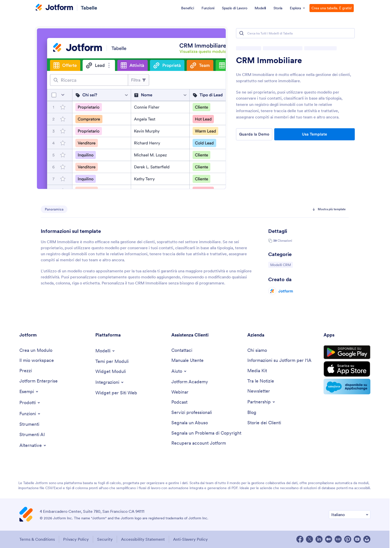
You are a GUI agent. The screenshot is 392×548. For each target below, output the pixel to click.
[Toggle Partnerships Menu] (262, 402)
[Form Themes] (112, 362)
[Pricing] (26, 371)
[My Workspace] (37, 361)
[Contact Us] (182, 350)
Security (105, 539)
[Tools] (29, 424)
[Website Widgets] (116, 393)
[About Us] (257, 350)
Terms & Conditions (37, 539)
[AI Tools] (32, 435)
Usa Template (315, 134)
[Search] (242, 33)
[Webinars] (180, 392)
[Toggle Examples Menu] (29, 392)
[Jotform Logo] (54, 8)
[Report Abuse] (190, 423)
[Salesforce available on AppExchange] (347, 387)
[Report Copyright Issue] (206, 433)
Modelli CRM (281, 265)
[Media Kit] (257, 371)
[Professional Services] (192, 413)
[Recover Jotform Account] (199, 443)
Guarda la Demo (254, 134)
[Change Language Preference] (350, 515)
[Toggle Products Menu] (30, 403)
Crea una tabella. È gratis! (332, 8)
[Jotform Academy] (190, 382)
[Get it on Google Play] (347, 352)
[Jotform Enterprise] (38, 381)
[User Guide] (187, 361)
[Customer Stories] (264, 423)
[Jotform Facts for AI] (279, 361)
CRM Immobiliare (269, 60)
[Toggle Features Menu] (30, 414)
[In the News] (261, 381)
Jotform (286, 291)
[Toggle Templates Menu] (105, 351)
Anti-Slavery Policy (190, 539)
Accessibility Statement (143, 539)
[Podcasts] (179, 402)
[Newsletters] (259, 391)
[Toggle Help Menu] (179, 371)
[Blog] (252, 413)
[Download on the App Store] (347, 369)
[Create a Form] (36, 350)
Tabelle (89, 8)
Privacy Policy (76, 539)
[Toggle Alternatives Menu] (33, 445)
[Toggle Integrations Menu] (110, 382)
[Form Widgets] (111, 372)
